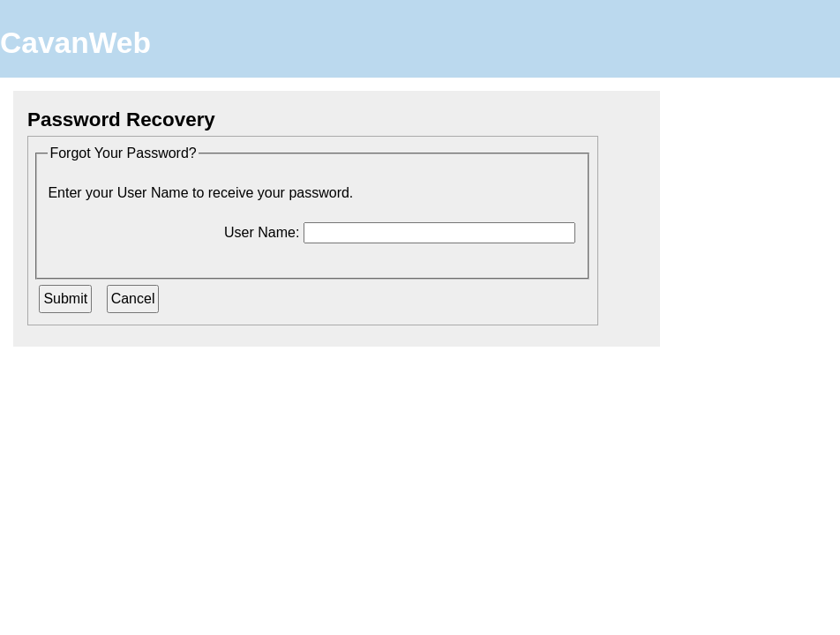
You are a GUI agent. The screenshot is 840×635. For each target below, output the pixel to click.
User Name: (262, 232)
